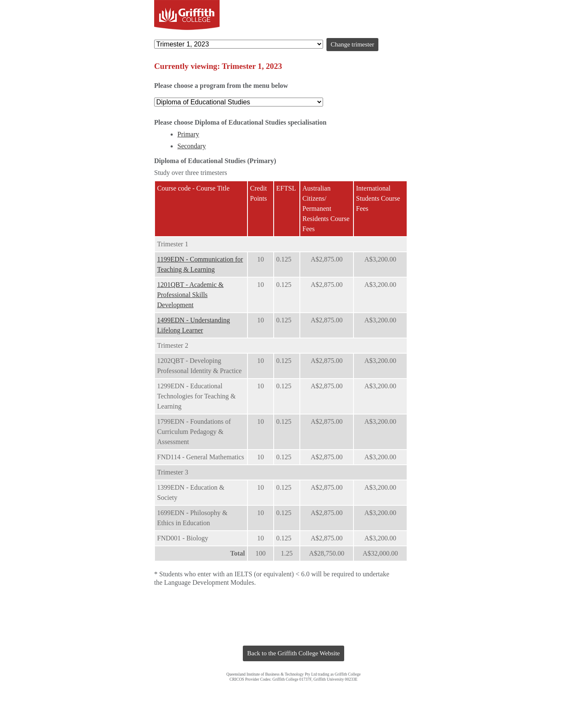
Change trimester (352, 44)
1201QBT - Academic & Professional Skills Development (190, 295)
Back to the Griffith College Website (293, 653)
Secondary (192, 146)
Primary (188, 134)
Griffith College (187, 15)
